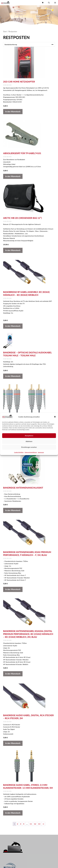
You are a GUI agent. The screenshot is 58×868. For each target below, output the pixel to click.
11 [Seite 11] (31, 824)
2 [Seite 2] (17, 824)
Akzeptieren (29, 436)
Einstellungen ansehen (29, 447)
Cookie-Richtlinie (19, 452)
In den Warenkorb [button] (13, 112)
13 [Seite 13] (39, 824)
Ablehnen (29, 441)
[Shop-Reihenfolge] (29, 44)
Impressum (41, 452)
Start (5, 32)
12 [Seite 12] (35, 824)
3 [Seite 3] (21, 824)
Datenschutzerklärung (31, 452)
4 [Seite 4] (24, 824)
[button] (55, 417)
